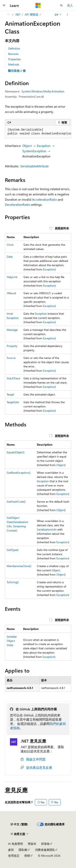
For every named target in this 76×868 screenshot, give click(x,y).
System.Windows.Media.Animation (43, 91)
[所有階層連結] (8, 15)
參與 (11, 850)
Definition (14, 48)
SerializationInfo (47, 529)
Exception (44, 146)
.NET (18, 14)
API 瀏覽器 (32, 14)
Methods (14, 64)
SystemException (34, 151)
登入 (70, 5)
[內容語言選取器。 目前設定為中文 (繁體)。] (19, 824)
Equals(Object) (16, 452)
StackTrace (13, 378)
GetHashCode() (16, 501)
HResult (11, 293)
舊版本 (32, 844)
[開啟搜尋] (61, 5)
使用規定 (14, 856)
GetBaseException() (19, 473)
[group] (38, 132)
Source (11, 358)
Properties (14, 59)
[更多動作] (68, 15)
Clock (10, 245)
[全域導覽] (4, 5)
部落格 (45, 844)
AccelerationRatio (44, 199)
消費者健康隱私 (45, 850)
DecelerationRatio (17, 204)
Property (12, 346)
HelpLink (12, 277)
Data (10, 257)
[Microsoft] (38, 5)
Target (10, 394)
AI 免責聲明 (16, 844)
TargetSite (13, 402)
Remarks (13, 54)
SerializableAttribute (34, 166)
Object (27, 146)
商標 (27, 856)
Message (12, 330)
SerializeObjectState (12, 641)
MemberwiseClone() (19, 566)
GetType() (13, 550)
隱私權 (23, 850)
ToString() (13, 582)
